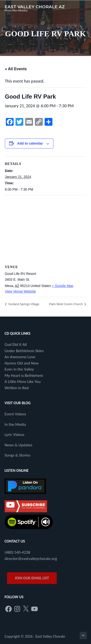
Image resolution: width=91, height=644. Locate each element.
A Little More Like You (23, 382)
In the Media (15, 424)
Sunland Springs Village (23, 304)
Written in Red (17, 388)
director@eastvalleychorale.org (31, 559)
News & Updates (19, 445)
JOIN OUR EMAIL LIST (32, 578)
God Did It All (16, 345)
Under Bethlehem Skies (24, 351)
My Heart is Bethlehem (24, 376)
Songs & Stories (18, 455)
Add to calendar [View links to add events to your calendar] (30, 143)
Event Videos (15, 414)
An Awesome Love (20, 357)
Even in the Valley (19, 369)
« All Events (16, 69)
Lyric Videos (15, 435)
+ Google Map (63, 286)
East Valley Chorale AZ (35, 7)
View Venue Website (20, 291)
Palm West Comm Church (66, 304)
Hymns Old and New (22, 363)
